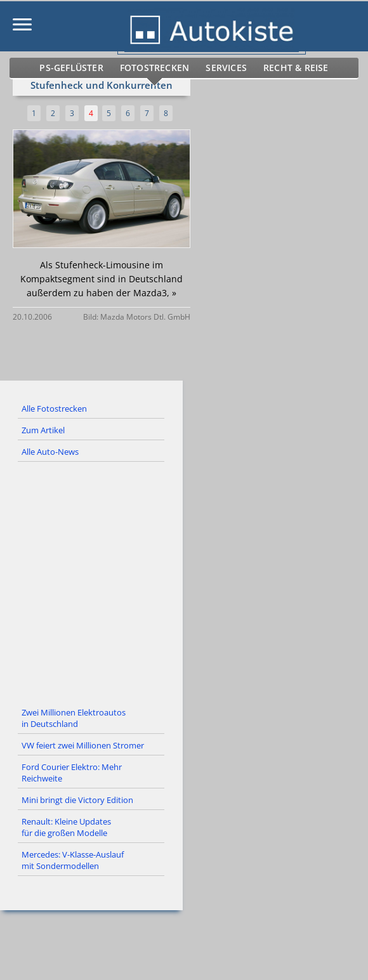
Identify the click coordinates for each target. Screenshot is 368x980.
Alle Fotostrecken (54, 408)
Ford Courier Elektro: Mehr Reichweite (72, 773)
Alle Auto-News (50, 452)
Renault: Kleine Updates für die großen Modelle (66, 827)
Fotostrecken (157, 68)
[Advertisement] (184, 582)
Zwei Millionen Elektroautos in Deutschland (74, 718)
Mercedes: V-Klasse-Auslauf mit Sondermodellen (73, 860)
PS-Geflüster (81, 68)
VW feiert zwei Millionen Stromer (83, 745)
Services (223, 68)
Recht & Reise (287, 68)
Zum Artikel (43, 430)
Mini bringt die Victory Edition (77, 800)
